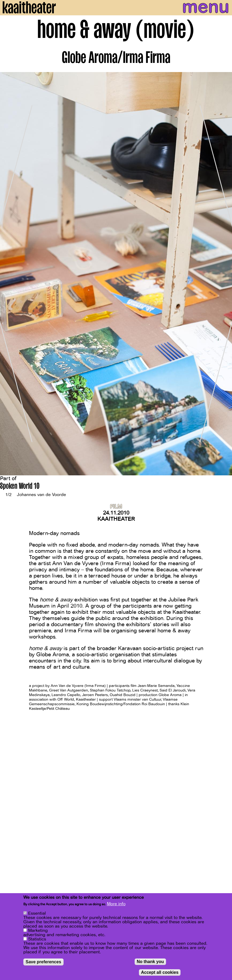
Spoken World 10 (20, 487)
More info (116, 904)
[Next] (224, 274)
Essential (37, 913)
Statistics (37, 939)
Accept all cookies (160, 972)
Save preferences (44, 962)
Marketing (38, 931)
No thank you (150, 962)
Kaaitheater (116, 519)
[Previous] (8, 274)
